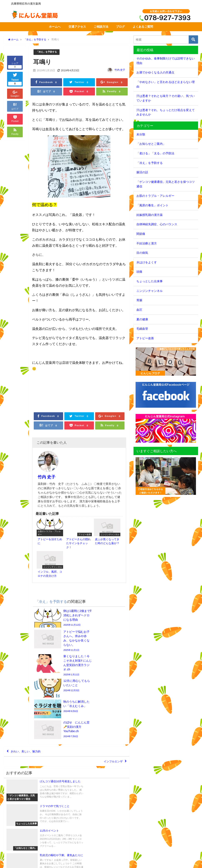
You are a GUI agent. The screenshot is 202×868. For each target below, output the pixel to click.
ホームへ (55, 27)
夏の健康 (142, 319)
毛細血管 (142, 329)
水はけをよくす (147, 262)
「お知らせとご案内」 (151, 144)
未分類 (141, 134)
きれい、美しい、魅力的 (30, 670)
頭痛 (139, 272)
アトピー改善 (145, 338)
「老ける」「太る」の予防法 (155, 153)
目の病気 (142, 253)
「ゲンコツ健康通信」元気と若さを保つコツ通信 (166, 184)
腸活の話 (142, 172)
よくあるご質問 (143, 27)
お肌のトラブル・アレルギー (155, 196)
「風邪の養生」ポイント (152, 205)
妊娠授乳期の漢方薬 (150, 215)
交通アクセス (77, 27)
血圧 (139, 310)
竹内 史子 (120, 70)
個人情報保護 (57, 863)
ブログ (120, 27)
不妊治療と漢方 (147, 243)
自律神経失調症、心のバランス (157, 224)
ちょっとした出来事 (150, 281)
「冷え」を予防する (48, 52)
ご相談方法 (101, 27)
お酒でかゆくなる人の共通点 (155, 72)
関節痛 (141, 234)
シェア (15, 63)
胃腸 (139, 300)
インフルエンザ (110, 682)
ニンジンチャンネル (150, 291)
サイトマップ (38, 863)
